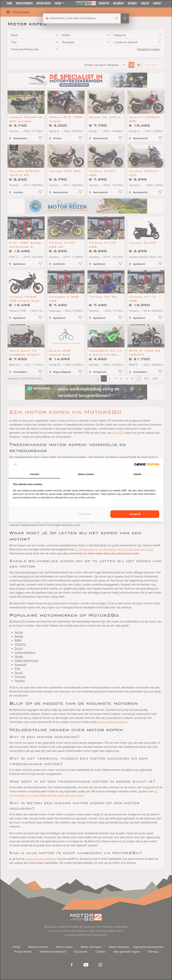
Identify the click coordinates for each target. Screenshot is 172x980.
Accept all (135, 514)
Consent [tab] (34, 474)
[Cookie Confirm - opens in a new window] (147, 464)
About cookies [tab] (86, 474)
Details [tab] (138, 474)
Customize (84, 514)
